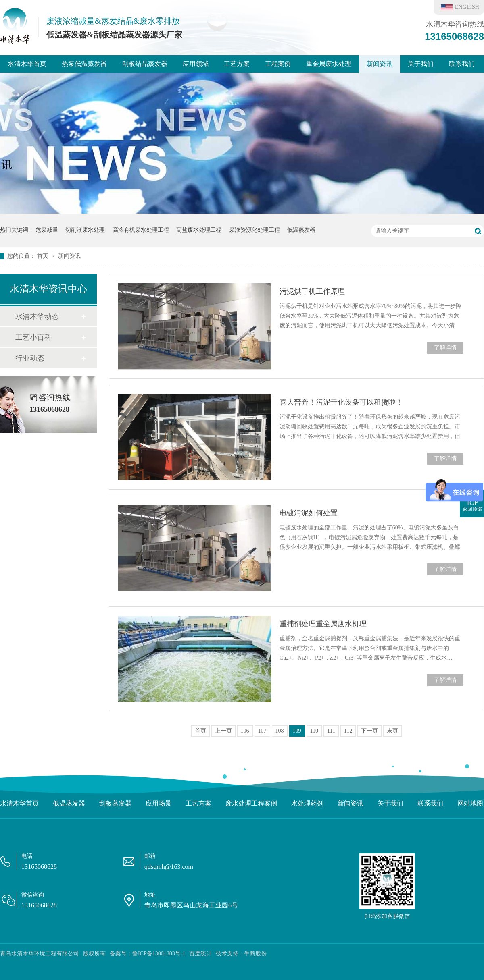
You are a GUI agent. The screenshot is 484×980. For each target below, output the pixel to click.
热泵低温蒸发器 (84, 64)
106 (245, 731)
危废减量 (47, 230)
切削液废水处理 (85, 230)
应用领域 (196, 64)
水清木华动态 (37, 316)
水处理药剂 (307, 803)
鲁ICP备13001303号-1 (159, 954)
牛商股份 (255, 954)
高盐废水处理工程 (199, 230)
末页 (392, 731)
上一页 (223, 731)
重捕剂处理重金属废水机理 (323, 624)
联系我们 (462, 64)
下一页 (369, 731)
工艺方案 (237, 64)
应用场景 (159, 803)
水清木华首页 (27, 64)
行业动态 (30, 358)
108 (280, 731)
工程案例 (278, 64)
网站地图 (470, 803)
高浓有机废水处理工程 (141, 230)
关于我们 (421, 64)
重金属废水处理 (329, 64)
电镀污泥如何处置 (309, 513)
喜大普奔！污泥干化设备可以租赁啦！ (341, 402)
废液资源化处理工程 (255, 230)
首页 (44, 256)
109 (297, 731)
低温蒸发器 (301, 230)
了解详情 (445, 348)
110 (314, 731)
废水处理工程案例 (251, 803)
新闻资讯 (380, 64)
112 (348, 731)
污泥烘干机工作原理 (312, 291)
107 (262, 731)
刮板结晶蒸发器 (145, 64)
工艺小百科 (33, 337)
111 (331, 731)
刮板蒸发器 (115, 803)
